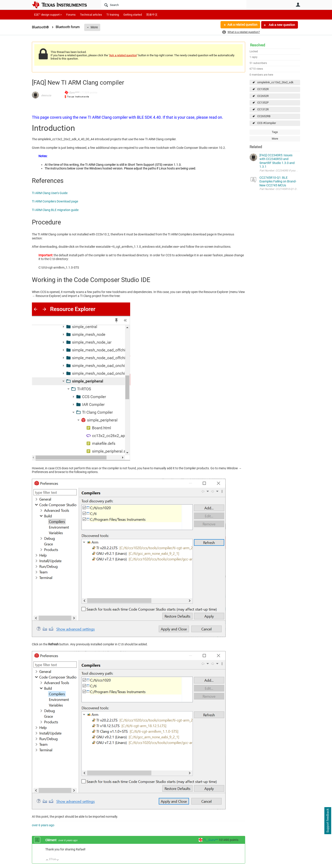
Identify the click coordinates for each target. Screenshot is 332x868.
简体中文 (152, 15)
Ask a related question (242, 25)
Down (58, 860)
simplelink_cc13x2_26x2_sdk (275, 82)
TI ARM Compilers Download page (55, 201)
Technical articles (91, 15)
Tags (275, 132)
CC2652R (263, 96)
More (94, 27)
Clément (51, 840)
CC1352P (263, 103)
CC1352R (263, 89)
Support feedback (328, 821)
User (298, 5)
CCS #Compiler (267, 123)
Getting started (133, 15)
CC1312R (263, 109)
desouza (46, 95)
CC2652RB (264, 116)
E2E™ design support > (48, 15)
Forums (71, 15)
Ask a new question (282, 25)
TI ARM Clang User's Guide (50, 193)
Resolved (258, 45)
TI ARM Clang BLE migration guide (55, 210)
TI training (113, 15)
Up (47, 860)
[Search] (174, 5)
